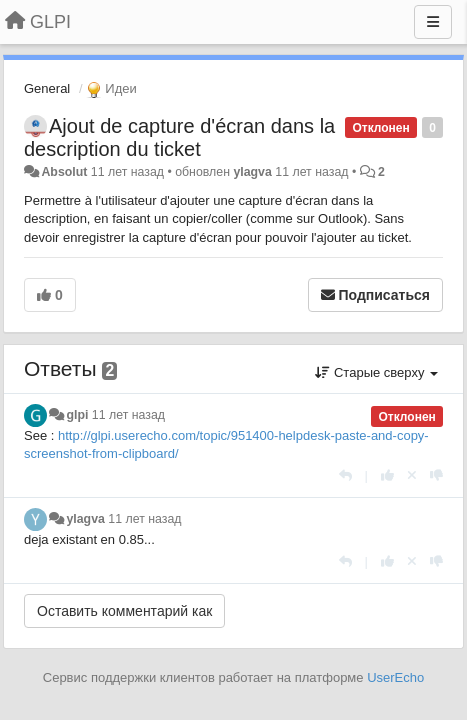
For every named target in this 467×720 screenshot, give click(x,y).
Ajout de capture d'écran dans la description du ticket (179, 137)
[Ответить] (345, 475)
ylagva (252, 172)
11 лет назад (128, 415)
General (47, 88)
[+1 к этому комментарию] (387, 475)
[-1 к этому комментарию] (436, 475)
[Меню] (433, 22)
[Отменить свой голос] (412, 475)
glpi (77, 415)
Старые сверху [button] (376, 372)
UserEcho (395, 677)
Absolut (64, 172)
